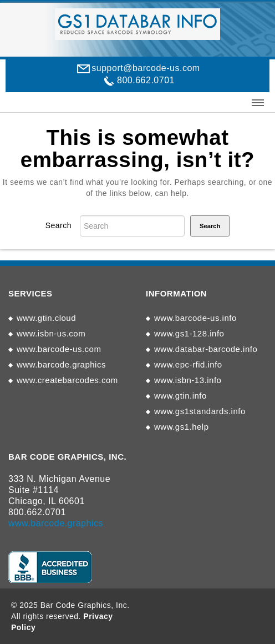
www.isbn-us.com (51, 333)
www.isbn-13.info (188, 380)
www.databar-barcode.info (206, 349)
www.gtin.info (180, 396)
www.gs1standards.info (200, 411)
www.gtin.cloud (46, 318)
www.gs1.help (182, 427)
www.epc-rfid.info (188, 364)
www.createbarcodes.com (67, 380)
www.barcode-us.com (59, 349)
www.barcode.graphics (61, 364)
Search (58, 225)
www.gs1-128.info (189, 333)
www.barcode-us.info (195, 318)
